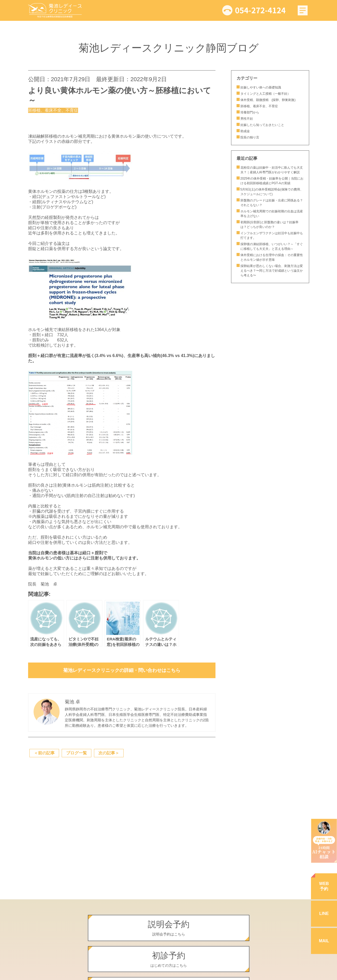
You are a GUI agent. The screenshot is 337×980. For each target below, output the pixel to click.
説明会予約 (169, 928)
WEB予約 (324, 886)
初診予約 (169, 959)
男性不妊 (247, 119)
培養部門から (250, 112)
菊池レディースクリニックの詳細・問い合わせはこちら (122, 670)
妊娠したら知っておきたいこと (264, 125)
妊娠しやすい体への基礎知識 (261, 87)
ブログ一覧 (77, 753)
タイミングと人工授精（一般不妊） (265, 94)
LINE (324, 914)
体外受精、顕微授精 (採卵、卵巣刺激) (268, 100)
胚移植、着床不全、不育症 (259, 106)
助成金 (245, 131)
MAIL (324, 941)
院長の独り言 (250, 137)
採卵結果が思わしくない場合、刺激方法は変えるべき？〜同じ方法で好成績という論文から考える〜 (272, 271)
